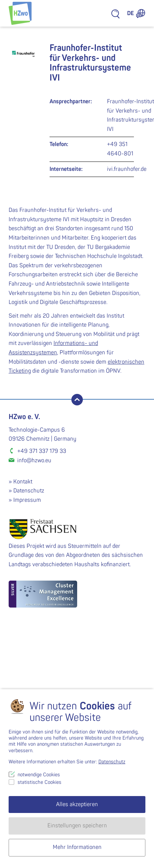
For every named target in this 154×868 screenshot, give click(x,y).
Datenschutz (29, 491)
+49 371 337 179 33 (42, 451)
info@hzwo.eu (34, 460)
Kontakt (23, 482)
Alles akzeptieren (77, 804)
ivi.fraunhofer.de (127, 169)
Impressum (27, 500)
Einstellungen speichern (77, 826)
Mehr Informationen (77, 847)
